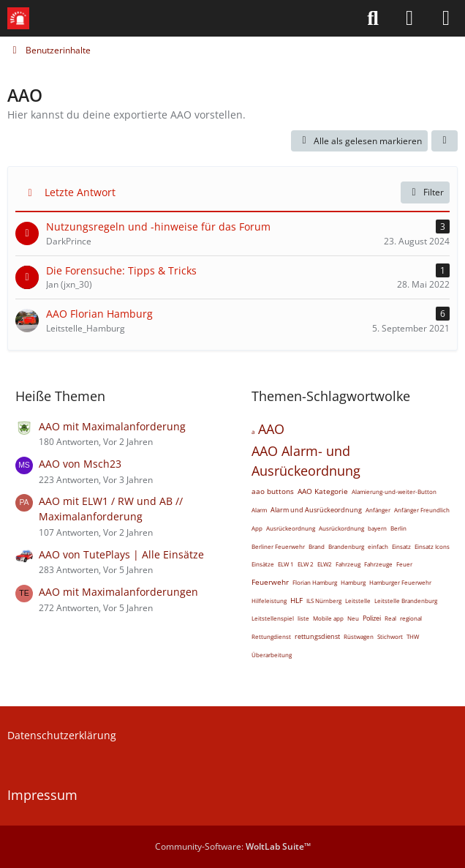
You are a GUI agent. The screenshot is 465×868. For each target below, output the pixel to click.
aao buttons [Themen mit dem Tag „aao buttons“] (273, 491)
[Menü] (446, 18)
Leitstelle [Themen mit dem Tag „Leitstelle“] (358, 601)
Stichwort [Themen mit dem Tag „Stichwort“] (390, 636)
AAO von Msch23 (80, 464)
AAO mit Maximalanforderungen (118, 592)
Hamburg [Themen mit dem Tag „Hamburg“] (353, 582)
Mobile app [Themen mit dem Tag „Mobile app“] (328, 618)
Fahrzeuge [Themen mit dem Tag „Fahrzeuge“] (378, 564)
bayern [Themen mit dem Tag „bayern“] (377, 528)
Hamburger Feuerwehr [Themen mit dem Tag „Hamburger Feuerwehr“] (400, 582)
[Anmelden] (409, 18)
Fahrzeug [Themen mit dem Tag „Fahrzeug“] (348, 564)
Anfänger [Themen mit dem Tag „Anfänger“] (378, 510)
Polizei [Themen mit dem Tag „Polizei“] (372, 618)
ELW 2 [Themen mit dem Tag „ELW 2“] (306, 564)
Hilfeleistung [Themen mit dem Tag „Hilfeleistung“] (269, 601)
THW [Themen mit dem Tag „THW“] (413, 636)
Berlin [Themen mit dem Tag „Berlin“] (398, 528)
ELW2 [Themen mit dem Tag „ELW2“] (325, 564)
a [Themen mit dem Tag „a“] (253, 431)
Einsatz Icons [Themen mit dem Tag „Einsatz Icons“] (432, 546)
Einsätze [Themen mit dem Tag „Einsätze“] (263, 564)
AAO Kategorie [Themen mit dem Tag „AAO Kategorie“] (323, 491)
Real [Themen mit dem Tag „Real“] (390, 618)
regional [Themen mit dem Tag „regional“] (411, 618)
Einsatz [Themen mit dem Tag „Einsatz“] (401, 546)
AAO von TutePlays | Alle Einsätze (121, 554)
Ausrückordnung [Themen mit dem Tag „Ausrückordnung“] (341, 528)
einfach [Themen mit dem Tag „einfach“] (378, 546)
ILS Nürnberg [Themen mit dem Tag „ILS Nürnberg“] (324, 601)
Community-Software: (233, 846)
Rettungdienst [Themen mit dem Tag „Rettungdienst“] (271, 636)
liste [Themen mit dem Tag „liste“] (303, 618)
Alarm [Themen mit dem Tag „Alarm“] (259, 510)
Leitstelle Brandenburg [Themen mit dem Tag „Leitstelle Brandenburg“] (406, 601)
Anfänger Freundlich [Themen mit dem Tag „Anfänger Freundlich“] (422, 510)
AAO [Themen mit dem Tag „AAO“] (271, 429)
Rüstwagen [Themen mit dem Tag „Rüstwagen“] (359, 636)
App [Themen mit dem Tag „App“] (257, 528)
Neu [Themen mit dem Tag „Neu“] (353, 618)
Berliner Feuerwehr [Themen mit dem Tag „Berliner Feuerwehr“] (278, 546)
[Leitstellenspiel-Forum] (18, 18)
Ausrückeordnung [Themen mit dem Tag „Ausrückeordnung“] (291, 528)
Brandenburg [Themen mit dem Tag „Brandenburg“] (346, 546)
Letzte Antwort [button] (80, 192)
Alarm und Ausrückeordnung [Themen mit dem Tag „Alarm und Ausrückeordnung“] (316, 510)
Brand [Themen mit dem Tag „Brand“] (317, 546)
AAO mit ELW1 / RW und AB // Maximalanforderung (111, 509)
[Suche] (373, 18)
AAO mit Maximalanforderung (112, 426)
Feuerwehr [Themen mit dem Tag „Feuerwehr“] (270, 582)
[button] (445, 141)
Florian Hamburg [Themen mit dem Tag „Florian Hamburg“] (315, 582)
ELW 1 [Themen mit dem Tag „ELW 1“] (286, 564)
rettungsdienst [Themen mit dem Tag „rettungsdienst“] (317, 636)
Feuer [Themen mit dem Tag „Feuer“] (404, 564)
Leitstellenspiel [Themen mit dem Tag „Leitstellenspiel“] (273, 618)
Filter (425, 192)
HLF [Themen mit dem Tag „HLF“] (296, 600)
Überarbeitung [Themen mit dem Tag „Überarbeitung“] (272, 655)
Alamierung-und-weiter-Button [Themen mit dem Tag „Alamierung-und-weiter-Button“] (394, 491)
